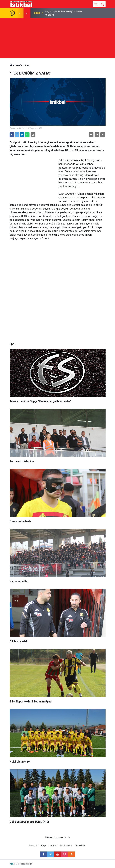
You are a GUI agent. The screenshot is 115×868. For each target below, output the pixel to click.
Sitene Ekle (80, 845)
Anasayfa (16, 65)
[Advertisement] (57, 39)
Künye (44, 845)
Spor (28, 65)
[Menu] (96, 4)
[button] (91, 135)
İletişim (53, 845)
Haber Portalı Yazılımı (24, 864)
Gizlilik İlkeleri (66, 845)
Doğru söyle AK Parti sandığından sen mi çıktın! (63, 13)
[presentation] (20, 13)
